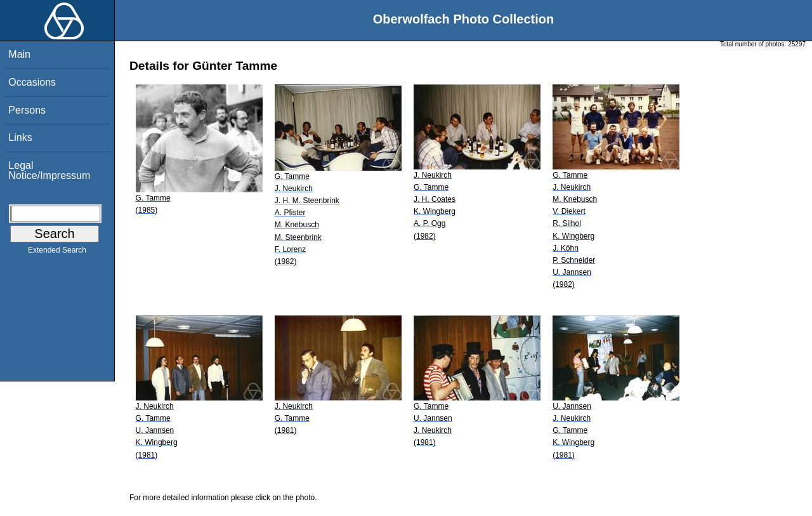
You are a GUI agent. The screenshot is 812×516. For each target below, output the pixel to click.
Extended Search (57, 253)
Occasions (32, 82)
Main (19, 54)
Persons (27, 110)
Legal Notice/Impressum (49, 170)
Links (20, 137)
